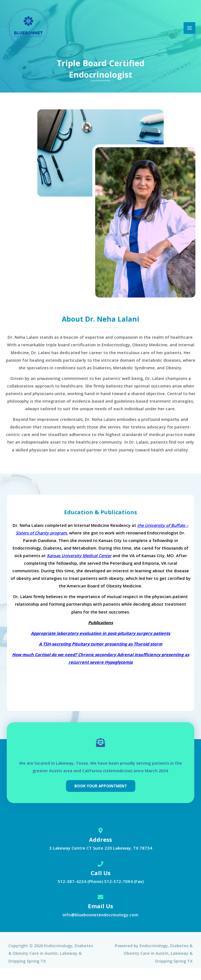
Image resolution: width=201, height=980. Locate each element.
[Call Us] (100, 864)
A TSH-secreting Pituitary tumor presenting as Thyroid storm (101, 644)
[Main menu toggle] (189, 28)
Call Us (101, 873)
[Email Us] (100, 897)
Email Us (100, 906)
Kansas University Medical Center (79, 555)
